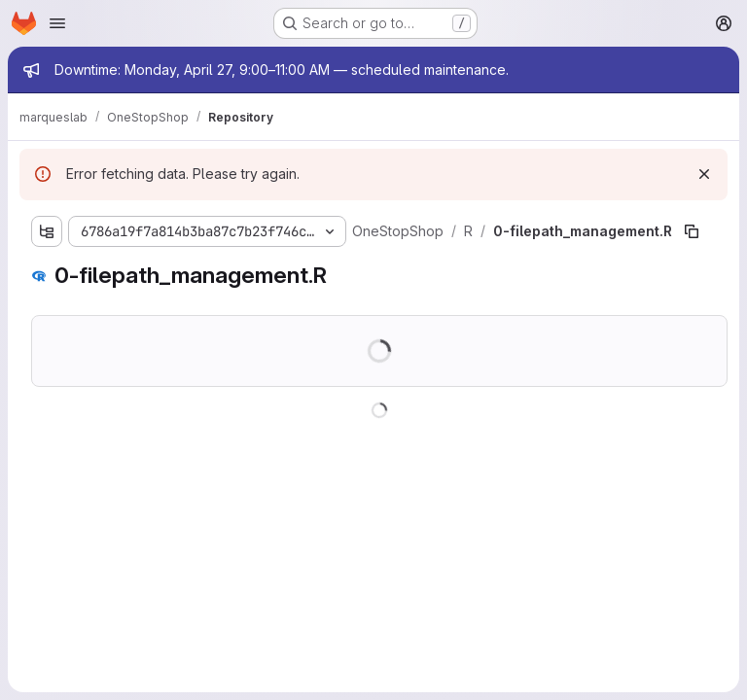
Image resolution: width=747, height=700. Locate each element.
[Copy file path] (692, 231)
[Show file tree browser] (47, 231)
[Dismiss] (704, 174)
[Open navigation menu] (57, 23)
